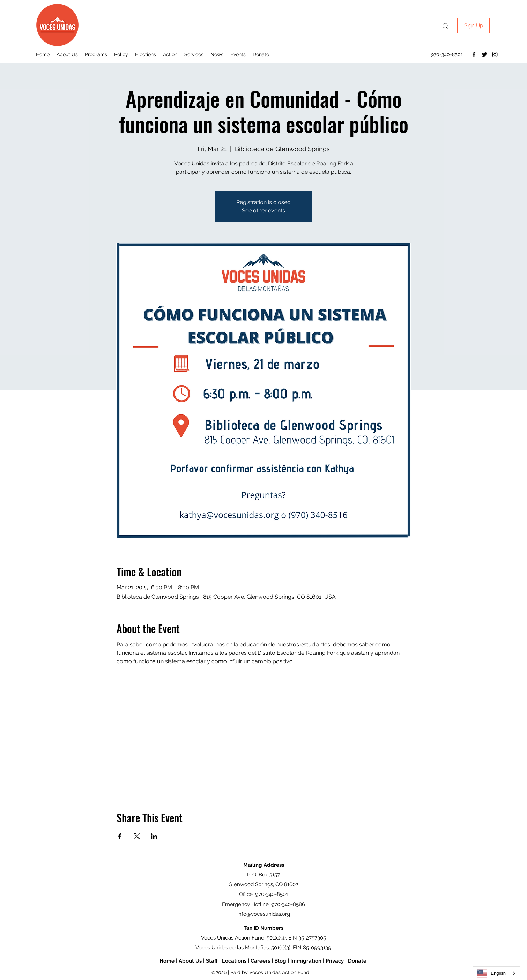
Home (167, 961)
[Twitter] (484, 54)
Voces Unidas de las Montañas (232, 948)
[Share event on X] (137, 836)
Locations (234, 961)
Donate (357, 961)
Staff (212, 961)
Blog (280, 961)
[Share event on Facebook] (120, 836)
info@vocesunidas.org (264, 914)
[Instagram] (495, 54)
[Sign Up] (473, 26)
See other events (263, 211)
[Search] (446, 26)
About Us (190, 961)
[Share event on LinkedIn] (154, 836)
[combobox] (496, 973)
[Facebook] (474, 54)
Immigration (306, 961)
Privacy (335, 961)
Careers (260, 961)
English (491, 973)
